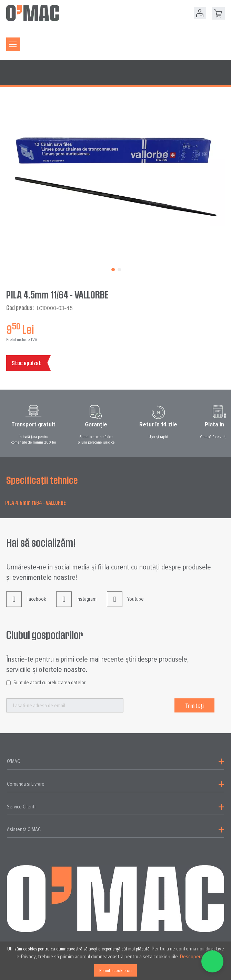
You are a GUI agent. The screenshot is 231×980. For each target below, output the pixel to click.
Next (228, 425)
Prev (3, 425)
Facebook (26, 604)
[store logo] (33, 13)
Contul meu (200, 13)
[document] (115, 961)
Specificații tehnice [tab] (42, 480)
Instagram (76, 604)
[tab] (115, 762)
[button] (112, 269)
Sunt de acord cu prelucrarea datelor (49, 683)
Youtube (125, 604)
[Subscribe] (194, 705)
